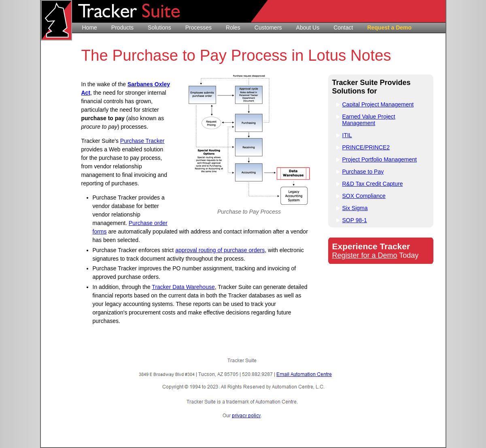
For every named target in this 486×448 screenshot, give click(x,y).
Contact (343, 28)
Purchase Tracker (142, 141)
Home (90, 28)
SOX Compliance (364, 196)
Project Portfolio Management (380, 159)
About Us (308, 28)
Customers (268, 28)
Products (122, 28)
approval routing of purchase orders (220, 250)
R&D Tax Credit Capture (373, 184)
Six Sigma (355, 208)
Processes (198, 28)
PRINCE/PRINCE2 (366, 147)
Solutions (159, 28)
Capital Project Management (378, 104)
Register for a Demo (365, 255)
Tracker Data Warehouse (183, 287)
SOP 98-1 (355, 220)
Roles (233, 28)
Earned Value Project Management (369, 120)
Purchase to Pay (363, 172)
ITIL (347, 135)
